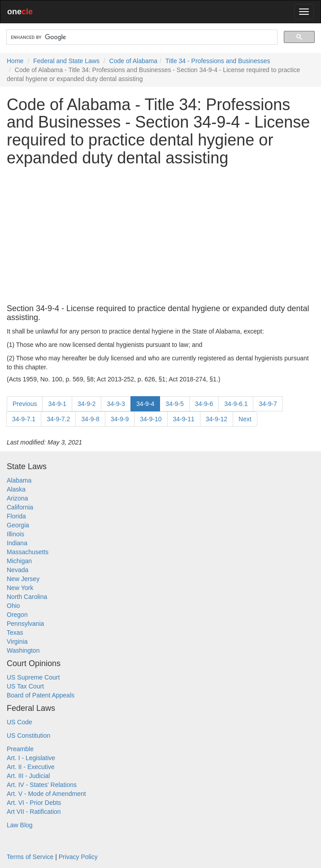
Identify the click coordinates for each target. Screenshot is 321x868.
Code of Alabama (133, 61)
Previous (25, 404)
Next (245, 419)
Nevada (17, 570)
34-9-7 (268, 404)
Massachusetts (28, 552)
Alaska (16, 489)
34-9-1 (57, 404)
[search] (141, 37)
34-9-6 (204, 404)
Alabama (19, 480)
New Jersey (23, 579)
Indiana (17, 543)
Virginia (17, 641)
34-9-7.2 (58, 419)
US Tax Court (25, 686)
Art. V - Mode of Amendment (46, 794)
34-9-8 (90, 419)
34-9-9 (120, 419)
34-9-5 (174, 404)
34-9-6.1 (236, 404)
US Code (20, 722)
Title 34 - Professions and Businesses (218, 61)
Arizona (17, 498)
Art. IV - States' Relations (42, 785)
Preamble (20, 749)
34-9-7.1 (24, 419)
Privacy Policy (78, 857)
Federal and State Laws (66, 61)
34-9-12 (217, 419)
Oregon (17, 615)
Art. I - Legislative (31, 758)
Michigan (19, 561)
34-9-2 (87, 404)
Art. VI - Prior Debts (34, 803)
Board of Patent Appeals (41, 695)
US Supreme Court (33, 677)
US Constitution (28, 735)
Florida (16, 516)
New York (20, 588)
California (20, 507)
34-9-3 (116, 404)
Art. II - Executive (31, 767)
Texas (15, 633)
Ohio (13, 606)
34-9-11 (184, 419)
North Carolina (27, 597)
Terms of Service (30, 857)
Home (15, 61)
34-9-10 (151, 419)
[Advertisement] (160, 235)
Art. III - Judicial (28, 776)
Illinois (15, 534)
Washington (23, 650)
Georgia (18, 525)
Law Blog (20, 825)
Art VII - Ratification (34, 812)
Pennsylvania (25, 624)
